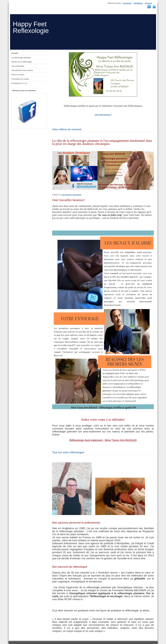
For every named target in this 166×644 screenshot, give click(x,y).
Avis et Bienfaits (18, 66)
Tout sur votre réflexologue (68, 452)
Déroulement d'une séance (22, 70)
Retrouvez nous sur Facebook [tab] (24, 91)
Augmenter (127, 3)
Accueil (15, 53)
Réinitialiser (138, 3)
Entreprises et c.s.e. (19, 83)
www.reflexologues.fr (103, 115)
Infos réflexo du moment (67, 129)
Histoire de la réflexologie (22, 62)
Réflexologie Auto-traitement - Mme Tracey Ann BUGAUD (103, 440)
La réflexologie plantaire (21, 58)
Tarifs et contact (18, 75)
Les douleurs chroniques (71, 195)
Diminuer (148, 3)
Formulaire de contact (20, 79)
